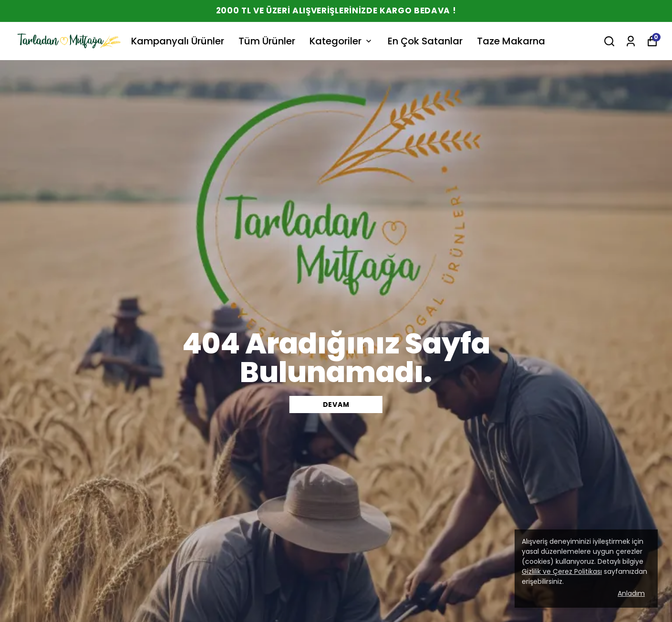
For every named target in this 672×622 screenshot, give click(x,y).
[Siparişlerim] (631, 41)
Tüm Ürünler (267, 41)
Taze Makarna (511, 41)
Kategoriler (341, 41)
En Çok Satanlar (425, 41)
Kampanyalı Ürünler (178, 41)
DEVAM (336, 404)
